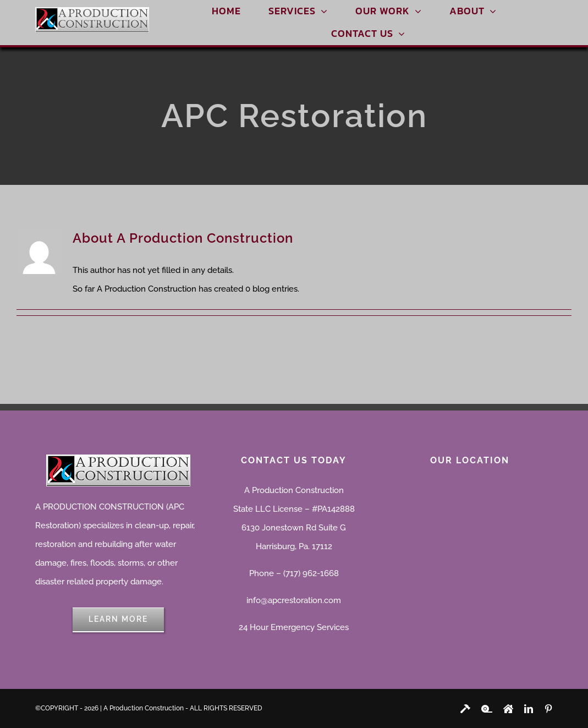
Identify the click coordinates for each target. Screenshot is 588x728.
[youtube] (487, 709)
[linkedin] (529, 709)
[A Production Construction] (92, 11)
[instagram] (508, 709)
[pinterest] (548, 709)
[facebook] (465, 709)
